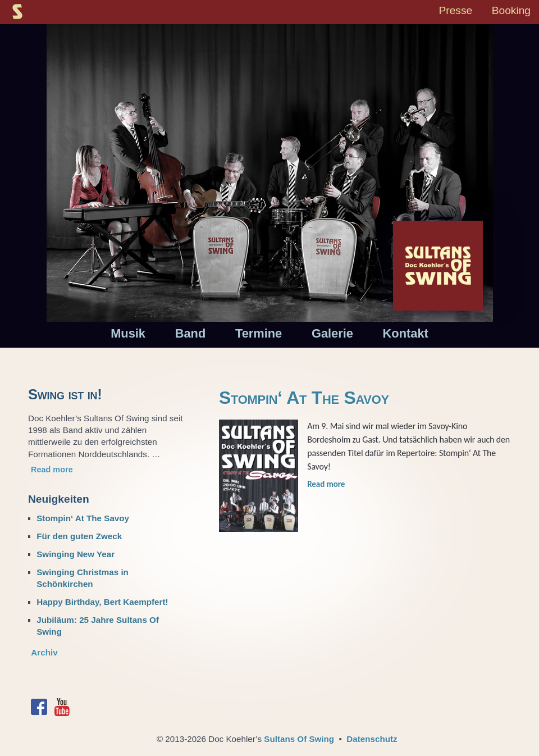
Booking (511, 10)
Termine (259, 333)
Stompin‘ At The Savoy (304, 398)
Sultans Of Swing (299, 739)
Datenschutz (372, 739)
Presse (455, 10)
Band (191, 333)
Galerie (332, 333)
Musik (128, 333)
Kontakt (406, 333)
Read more (326, 484)
